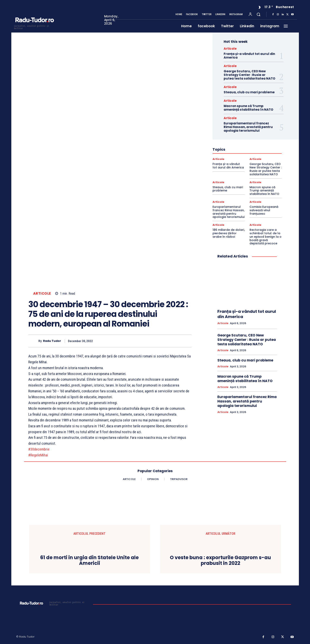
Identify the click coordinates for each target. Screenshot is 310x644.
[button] (258, 14)
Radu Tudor (52, 341)
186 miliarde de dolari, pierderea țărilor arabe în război (229, 233)
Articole (42, 294)
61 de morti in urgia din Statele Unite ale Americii (89, 561)
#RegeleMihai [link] (38, 455)
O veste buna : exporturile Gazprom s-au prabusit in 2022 (220, 561)
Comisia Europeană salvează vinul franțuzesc (264, 210)
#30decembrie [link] (39, 449)
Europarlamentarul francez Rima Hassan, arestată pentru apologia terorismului (248, 127)
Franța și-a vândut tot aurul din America (249, 56)
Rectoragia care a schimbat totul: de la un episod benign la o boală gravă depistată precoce (266, 237)
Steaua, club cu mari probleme (249, 92)
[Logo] (34, 27)
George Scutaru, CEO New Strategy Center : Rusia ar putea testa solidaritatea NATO (249, 75)
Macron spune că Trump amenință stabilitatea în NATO (248, 108)
